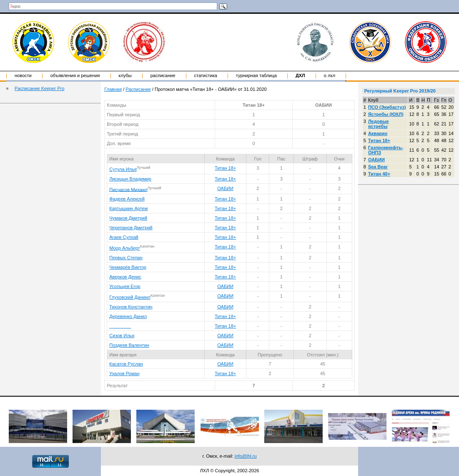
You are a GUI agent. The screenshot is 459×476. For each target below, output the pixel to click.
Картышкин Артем (128, 208)
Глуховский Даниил (130, 297)
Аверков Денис (125, 277)
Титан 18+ (225, 168)
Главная (113, 89)
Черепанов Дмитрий (131, 228)
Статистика (206, 75)
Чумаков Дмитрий (128, 218)
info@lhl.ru (246, 456)
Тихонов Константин (131, 307)
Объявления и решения (75, 75)
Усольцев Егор (125, 286)
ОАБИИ (225, 188)
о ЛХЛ (330, 75)
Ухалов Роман (124, 373)
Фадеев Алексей (127, 199)
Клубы (125, 75)
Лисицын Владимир (130, 179)
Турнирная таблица (256, 75)
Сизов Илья (122, 336)
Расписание (163, 75)
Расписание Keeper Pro (39, 88)
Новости (23, 75)
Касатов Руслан (126, 364)
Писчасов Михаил (128, 189)
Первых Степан (126, 258)
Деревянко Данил (128, 316)
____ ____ (120, 326)
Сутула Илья (123, 169)
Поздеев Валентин (129, 345)
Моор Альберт (124, 248)
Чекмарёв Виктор (128, 267)
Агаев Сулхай (124, 237)
